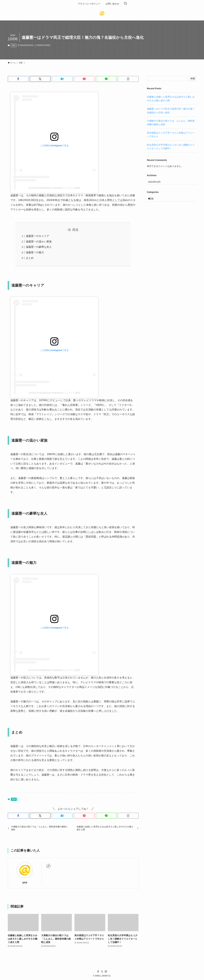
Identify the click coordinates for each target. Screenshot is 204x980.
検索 (193, 78)
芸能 (13, 45)
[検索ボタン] (125, 4)
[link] (48, 866)
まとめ (30, 258)
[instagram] (106, 972)
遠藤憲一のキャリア (37, 236)
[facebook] (98, 972)
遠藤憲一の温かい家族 (39, 242)
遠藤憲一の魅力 (35, 252)
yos (25, 882)
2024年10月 (156, 183)
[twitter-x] (102, 972)
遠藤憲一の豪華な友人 (39, 247)
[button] (18, 79)
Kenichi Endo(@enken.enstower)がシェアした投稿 (54, 188)
